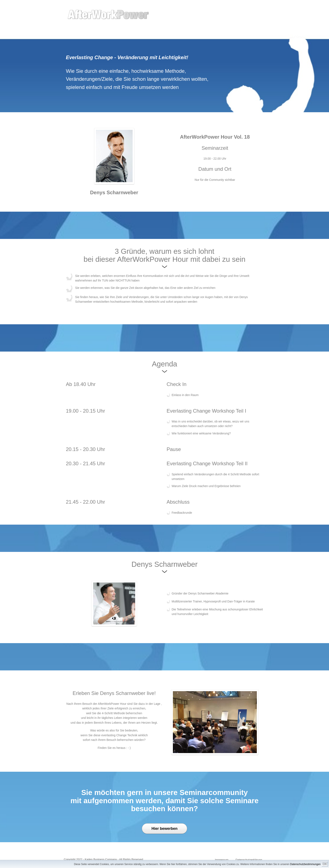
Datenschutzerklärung (249, 860)
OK (325, 864)
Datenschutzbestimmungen (305, 864)
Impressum (222, 860)
